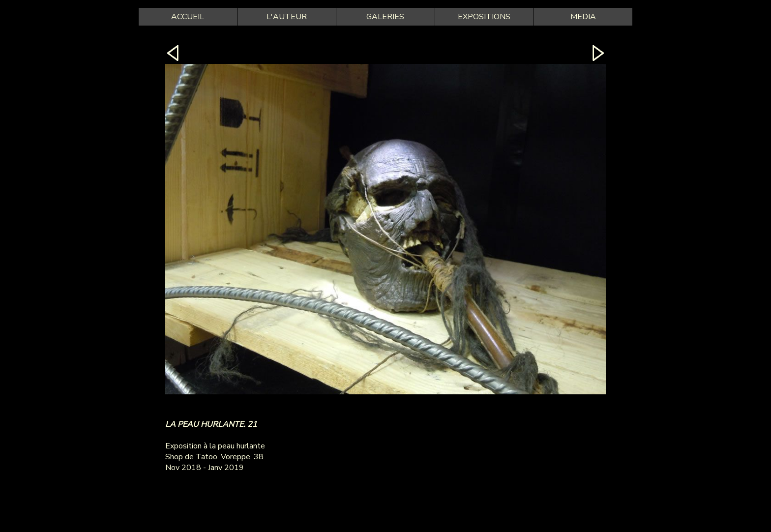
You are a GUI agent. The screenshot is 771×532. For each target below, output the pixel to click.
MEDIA (583, 17)
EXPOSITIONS (484, 17)
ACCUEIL (188, 17)
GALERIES (385, 17)
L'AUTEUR (287, 17)
